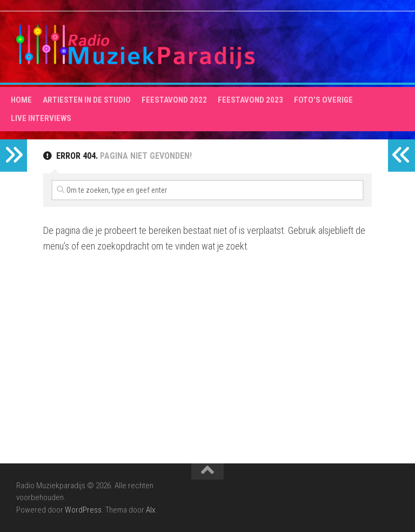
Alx (150, 510)
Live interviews (41, 118)
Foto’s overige (323, 100)
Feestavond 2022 (174, 100)
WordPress (83, 510)
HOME (21, 100)
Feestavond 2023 (250, 100)
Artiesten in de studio (87, 100)
